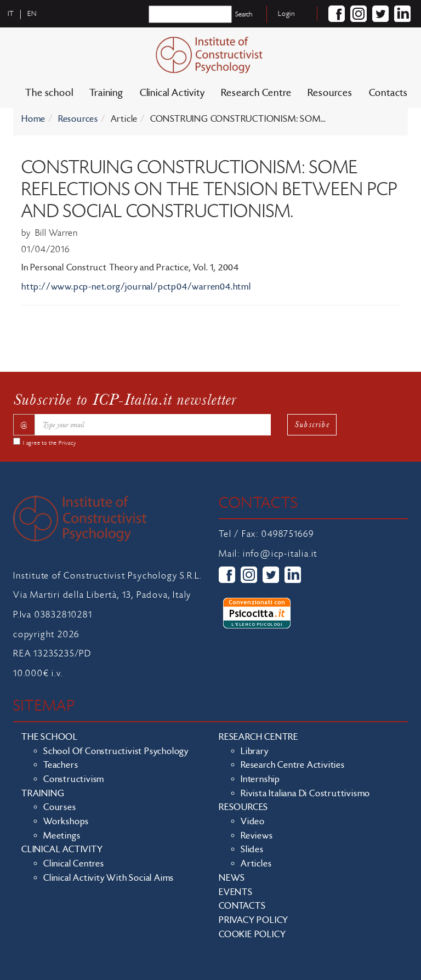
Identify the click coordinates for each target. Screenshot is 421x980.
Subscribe (312, 424)
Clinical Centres (74, 864)
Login (286, 14)
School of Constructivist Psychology (116, 751)
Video (253, 822)
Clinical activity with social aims (109, 878)
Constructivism (74, 779)
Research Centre (256, 93)
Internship (260, 779)
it (11, 14)
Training (106, 93)
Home (33, 119)
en (32, 14)
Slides (252, 849)
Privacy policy (254, 920)
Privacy (67, 443)
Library (255, 751)
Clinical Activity (172, 93)
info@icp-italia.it (280, 554)
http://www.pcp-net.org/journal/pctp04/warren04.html (136, 287)
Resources (330, 93)
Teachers (61, 765)
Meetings (62, 836)
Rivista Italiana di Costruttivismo (305, 794)
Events (236, 892)
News (232, 878)
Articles (256, 864)
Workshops (66, 822)
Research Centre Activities (293, 765)
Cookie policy (252, 934)
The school (49, 93)
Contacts (388, 93)
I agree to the (50, 443)
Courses (60, 807)
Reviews (257, 836)
